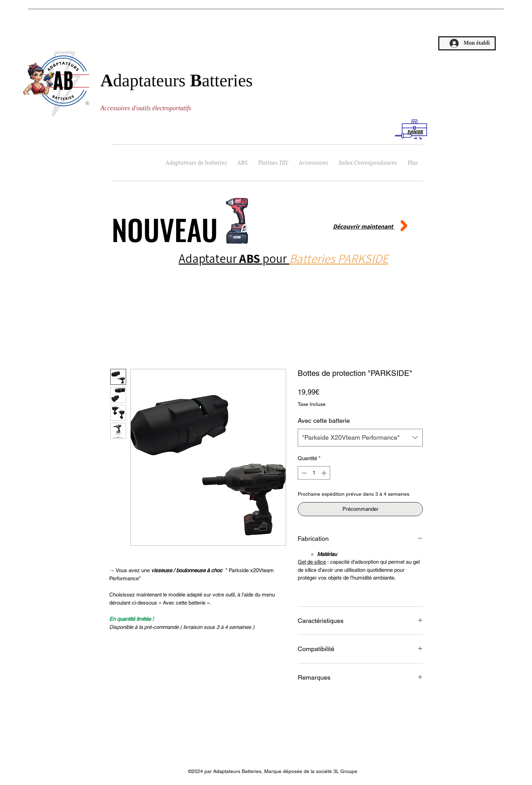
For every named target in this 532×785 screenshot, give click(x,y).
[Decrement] (304, 473)
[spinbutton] (314, 473)
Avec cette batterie (324, 421)
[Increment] (325, 473)
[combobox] (360, 438)
